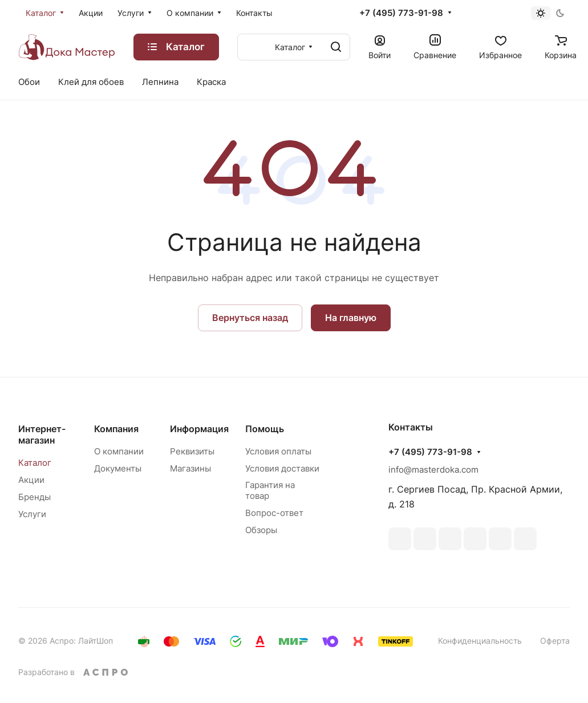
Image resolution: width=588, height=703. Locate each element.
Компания (116, 429)
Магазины (190, 468)
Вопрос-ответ (274, 513)
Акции (31, 480)
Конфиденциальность (480, 641)
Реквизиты (192, 451)
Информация (199, 429)
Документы (118, 468)
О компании (119, 451)
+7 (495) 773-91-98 (401, 13)
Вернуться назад (250, 318)
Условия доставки (282, 468)
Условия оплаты (278, 451)
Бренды (35, 497)
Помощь (265, 429)
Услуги (32, 514)
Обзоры (261, 530)
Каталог (35, 463)
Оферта (555, 641)
